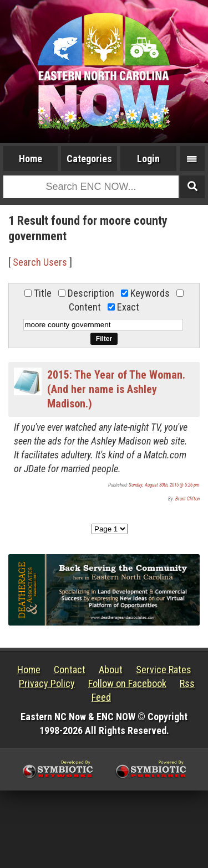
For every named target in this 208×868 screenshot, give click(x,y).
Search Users (40, 262)
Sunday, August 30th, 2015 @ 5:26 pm (164, 485)
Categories (89, 159)
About (111, 670)
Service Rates (164, 670)
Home (31, 159)
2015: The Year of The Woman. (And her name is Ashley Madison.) (116, 389)
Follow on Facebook (127, 683)
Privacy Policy (47, 683)
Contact (70, 670)
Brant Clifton (187, 499)
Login (148, 159)
